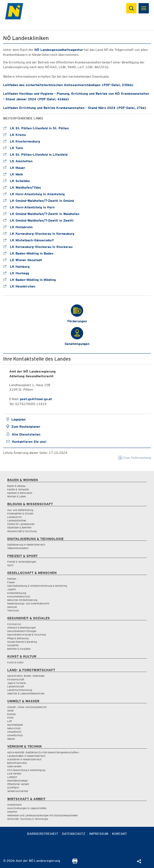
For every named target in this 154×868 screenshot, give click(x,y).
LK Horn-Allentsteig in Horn (29, 207)
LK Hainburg (16, 267)
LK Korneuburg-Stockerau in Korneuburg (39, 234)
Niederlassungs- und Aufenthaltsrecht (28, 603)
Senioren (12, 607)
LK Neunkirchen (19, 286)
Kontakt (120, 834)
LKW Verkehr (14, 774)
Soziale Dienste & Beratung (22, 642)
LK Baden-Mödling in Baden (28, 253)
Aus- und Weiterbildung (20, 510)
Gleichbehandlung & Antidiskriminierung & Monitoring (37, 586)
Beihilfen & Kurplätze (19, 649)
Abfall (10, 711)
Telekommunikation (18, 548)
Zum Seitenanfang (135, 458)
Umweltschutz (15, 735)
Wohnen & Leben (17, 496)
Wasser (11, 739)
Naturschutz (14, 728)
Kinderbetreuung (17, 593)
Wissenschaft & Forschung (22, 531)
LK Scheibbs (16, 181)
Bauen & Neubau (16, 486)
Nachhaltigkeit (15, 725)
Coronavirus (14, 624)
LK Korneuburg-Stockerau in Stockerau (38, 247)
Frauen (11, 582)
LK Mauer (14, 168)
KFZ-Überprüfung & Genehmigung (26, 770)
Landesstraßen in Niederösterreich (26, 756)
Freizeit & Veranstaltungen (22, 562)
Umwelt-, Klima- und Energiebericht (27, 707)
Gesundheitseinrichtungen (22, 631)
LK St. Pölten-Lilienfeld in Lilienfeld (35, 155)
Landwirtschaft (16, 686)
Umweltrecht (14, 732)
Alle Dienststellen (26, 434)
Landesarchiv (15, 517)
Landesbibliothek (17, 520)
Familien (12, 579)
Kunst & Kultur (15, 662)
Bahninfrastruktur (17, 763)
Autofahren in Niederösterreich (24, 759)
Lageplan (18, 419)
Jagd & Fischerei (16, 683)
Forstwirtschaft (16, 679)
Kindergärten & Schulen (20, 513)
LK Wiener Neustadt (23, 260)
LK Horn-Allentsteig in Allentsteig (34, 194)
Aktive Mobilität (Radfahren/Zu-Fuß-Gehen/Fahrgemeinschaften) (43, 752)
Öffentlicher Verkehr (18, 784)
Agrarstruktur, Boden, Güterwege (26, 676)
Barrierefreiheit (43, 834)
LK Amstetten (18, 161)
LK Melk (13, 174)
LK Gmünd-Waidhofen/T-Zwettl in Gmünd (38, 201)
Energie (11, 714)
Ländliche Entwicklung (20, 690)
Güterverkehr (15, 766)
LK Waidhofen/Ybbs (22, 188)
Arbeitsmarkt (14, 805)
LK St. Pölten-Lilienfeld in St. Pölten (36, 128)
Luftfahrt (12, 777)
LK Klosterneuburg (22, 141)
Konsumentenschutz (19, 596)
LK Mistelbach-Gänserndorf (28, 240)
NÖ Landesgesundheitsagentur (59, 50)
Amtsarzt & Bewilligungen (22, 628)
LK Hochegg (16, 273)
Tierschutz (13, 610)
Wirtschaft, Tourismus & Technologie (28, 819)
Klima (10, 718)
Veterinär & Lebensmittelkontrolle (26, 693)
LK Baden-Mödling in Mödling (29, 280)
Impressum (99, 834)
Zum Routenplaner (26, 427)
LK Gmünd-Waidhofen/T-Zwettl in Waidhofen (41, 214)
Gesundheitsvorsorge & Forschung (27, 635)
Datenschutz (74, 834)
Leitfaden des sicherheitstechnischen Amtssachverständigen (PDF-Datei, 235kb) (68, 85)
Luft (9, 721)
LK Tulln (13, 148)
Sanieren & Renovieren (20, 493)
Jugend (11, 589)
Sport (10, 565)
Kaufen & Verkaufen (18, 489)
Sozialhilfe (13, 645)
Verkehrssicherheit (18, 791)
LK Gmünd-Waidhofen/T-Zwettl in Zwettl (38, 220)
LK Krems (15, 135)
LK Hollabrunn (18, 227)
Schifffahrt (13, 788)
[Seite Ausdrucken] (75, 862)
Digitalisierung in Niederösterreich (26, 545)
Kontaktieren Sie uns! (29, 442)
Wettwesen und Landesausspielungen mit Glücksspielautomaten (43, 815)
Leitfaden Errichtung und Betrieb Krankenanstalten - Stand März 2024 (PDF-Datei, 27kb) (75, 108)
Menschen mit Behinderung (22, 600)
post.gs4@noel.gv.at (36, 399)
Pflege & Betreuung (18, 638)
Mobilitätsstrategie (17, 781)
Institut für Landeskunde (21, 524)
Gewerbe (12, 812)
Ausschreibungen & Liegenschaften (27, 808)
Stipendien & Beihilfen (19, 527)
